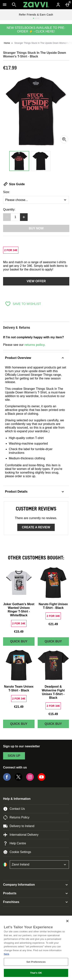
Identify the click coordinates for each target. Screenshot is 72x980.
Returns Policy (16, 817)
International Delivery (21, 835)
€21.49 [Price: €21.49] (53, 624)
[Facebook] (7, 780)
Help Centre (14, 843)
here (6, 954)
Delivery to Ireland (19, 826)
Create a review (36, 527)
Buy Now (36, 228)
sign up (14, 756)
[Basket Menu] (67, 5)
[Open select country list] (39, 865)
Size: (7, 192)
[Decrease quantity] (7, 217)
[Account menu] (58, 5)
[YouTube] (41, 780)
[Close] (67, 921)
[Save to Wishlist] (23, 304)
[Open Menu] (5, 5)
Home (7, 43)
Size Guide (14, 184)
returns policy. (35, 345)
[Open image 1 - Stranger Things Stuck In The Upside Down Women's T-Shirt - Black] (19, 161)
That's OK (36, 973)
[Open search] (14, 5)
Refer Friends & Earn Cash (36, 15)
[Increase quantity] (24, 217)
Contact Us (14, 809)
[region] (36, 948)
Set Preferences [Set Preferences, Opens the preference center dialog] (36, 962)
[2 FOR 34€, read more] (11, 250)
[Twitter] (18, 780)
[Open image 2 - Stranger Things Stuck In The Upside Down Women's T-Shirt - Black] (41, 161)
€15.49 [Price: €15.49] (19, 632)
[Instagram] (30, 780)
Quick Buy (22, 642)
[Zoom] (64, 139)
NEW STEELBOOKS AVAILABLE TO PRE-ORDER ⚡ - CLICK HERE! (36, 30)
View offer (36, 281)
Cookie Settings (17, 852)
